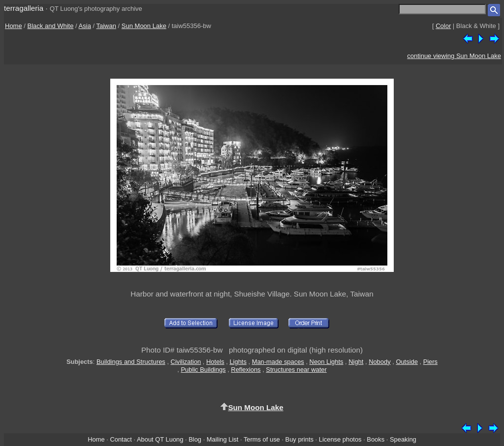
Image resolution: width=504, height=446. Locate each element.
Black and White (51, 26)
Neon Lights (327, 362)
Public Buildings (203, 370)
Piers (430, 362)
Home (14, 26)
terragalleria (24, 8)
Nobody (380, 362)
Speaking (403, 439)
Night (356, 362)
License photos (340, 439)
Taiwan (106, 26)
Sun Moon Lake (144, 26)
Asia (85, 26)
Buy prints (299, 439)
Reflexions (246, 370)
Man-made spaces (278, 362)
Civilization (186, 362)
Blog (195, 439)
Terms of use (262, 439)
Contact (121, 439)
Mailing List (223, 439)
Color (443, 26)
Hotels (215, 362)
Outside (407, 362)
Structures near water (296, 370)
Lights (238, 362)
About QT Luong (160, 439)
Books (376, 439)
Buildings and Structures (131, 362)
